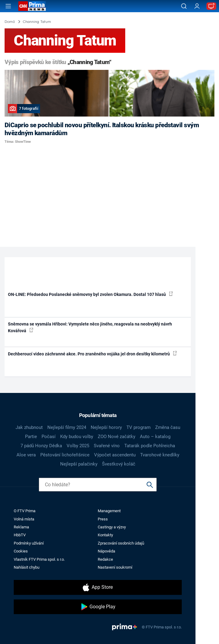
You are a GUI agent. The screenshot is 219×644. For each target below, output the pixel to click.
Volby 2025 (78, 446)
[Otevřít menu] (8, 6)
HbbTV (20, 535)
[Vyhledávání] (184, 6)
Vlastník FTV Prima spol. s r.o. (39, 559)
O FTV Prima (25, 511)
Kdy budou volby (77, 437)
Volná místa (24, 519)
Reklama (21, 527)
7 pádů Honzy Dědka (41, 446)
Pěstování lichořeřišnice (65, 455)
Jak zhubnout (29, 427)
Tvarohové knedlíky (160, 455)
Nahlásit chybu (27, 567)
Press (103, 519)
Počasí (49, 437)
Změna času (168, 427)
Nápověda (106, 551)
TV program (139, 427)
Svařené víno (107, 446)
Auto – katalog (155, 437)
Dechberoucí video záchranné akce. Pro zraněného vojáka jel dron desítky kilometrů (92, 354)
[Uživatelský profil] (197, 6)
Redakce (105, 559)
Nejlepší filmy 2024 (67, 427)
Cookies (21, 551)
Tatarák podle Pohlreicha (150, 446)
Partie (31, 437)
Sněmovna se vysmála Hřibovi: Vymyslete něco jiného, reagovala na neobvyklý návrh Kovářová (90, 327)
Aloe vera (26, 455)
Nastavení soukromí (115, 567)
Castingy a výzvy (112, 527)
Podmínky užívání (29, 543)
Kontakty (105, 535)
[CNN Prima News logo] (32, 6)
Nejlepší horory (106, 427)
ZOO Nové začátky (117, 437)
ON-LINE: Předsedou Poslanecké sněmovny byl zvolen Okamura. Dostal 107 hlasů (90, 294)
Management (109, 511)
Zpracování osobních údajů (121, 543)
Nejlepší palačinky (79, 464)
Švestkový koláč (119, 464)
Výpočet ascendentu (115, 455)
